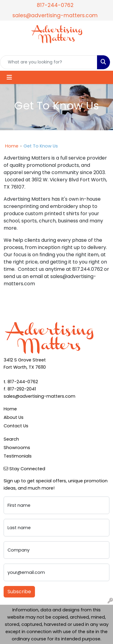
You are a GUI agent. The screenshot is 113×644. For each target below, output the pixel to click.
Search (11, 439)
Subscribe (19, 592)
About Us (14, 417)
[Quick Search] (49, 62)
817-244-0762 (55, 5)
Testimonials (18, 456)
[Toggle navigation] (9, 77)
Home (12, 146)
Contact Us (16, 426)
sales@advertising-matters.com (55, 15)
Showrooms (17, 448)
